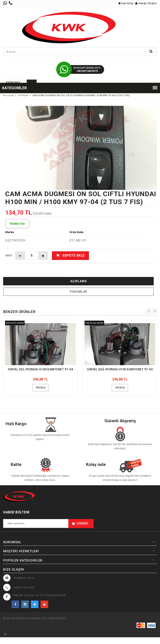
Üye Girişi (126, 3)
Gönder (82, 523)
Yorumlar (78, 292)
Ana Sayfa (9, 95)
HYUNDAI (23, 95)
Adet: (9, 255)
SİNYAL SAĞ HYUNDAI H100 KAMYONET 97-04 (120, 369)
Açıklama (79, 281)
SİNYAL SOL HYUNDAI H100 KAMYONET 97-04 (40, 369)
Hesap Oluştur (146, 3)
